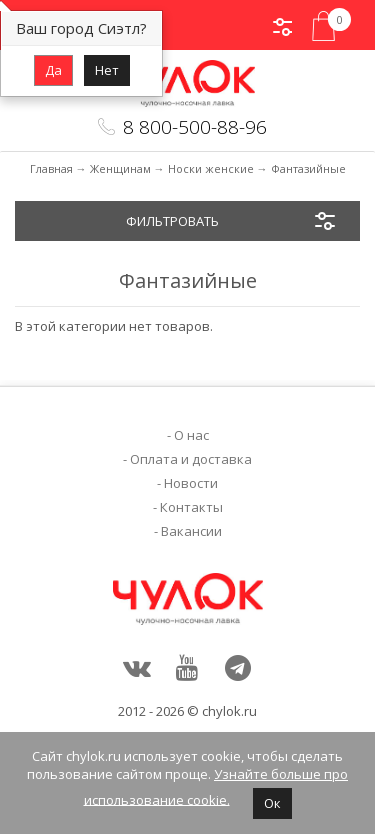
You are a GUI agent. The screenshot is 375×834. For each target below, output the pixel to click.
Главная (51, 168)
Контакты (191, 507)
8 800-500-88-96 (195, 127)
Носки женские (211, 168)
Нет (107, 70)
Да (53, 70)
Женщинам (120, 168)
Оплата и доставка (191, 459)
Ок (272, 803)
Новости (191, 483)
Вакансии (191, 531)
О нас (191, 435)
